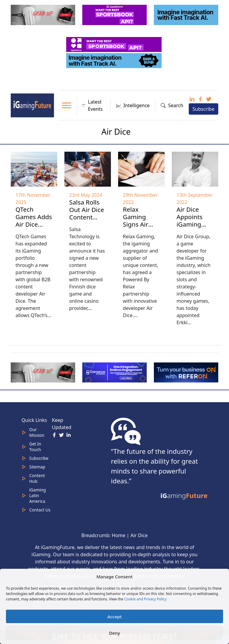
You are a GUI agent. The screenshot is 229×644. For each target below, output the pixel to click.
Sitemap (37, 467)
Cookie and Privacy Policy (145, 599)
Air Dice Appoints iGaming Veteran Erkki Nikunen (189, 228)
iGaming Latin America (38, 495)
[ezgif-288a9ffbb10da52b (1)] (187, 372)
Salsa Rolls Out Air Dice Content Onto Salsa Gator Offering (87, 221)
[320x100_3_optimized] (115, 14)
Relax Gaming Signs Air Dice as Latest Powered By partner (140, 232)
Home (119, 535)
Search (172, 105)
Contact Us (40, 510)
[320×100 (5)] (44, 14)
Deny (115, 633)
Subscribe (204, 109)
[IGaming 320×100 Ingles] (115, 372)
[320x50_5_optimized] (114, 44)
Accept (114, 617)
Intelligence (133, 105)
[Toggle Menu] (66, 105)
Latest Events (93, 105)
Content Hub (37, 478)
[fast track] (187, 14)
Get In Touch (35, 447)
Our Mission (37, 432)
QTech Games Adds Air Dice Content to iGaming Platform (34, 228)
